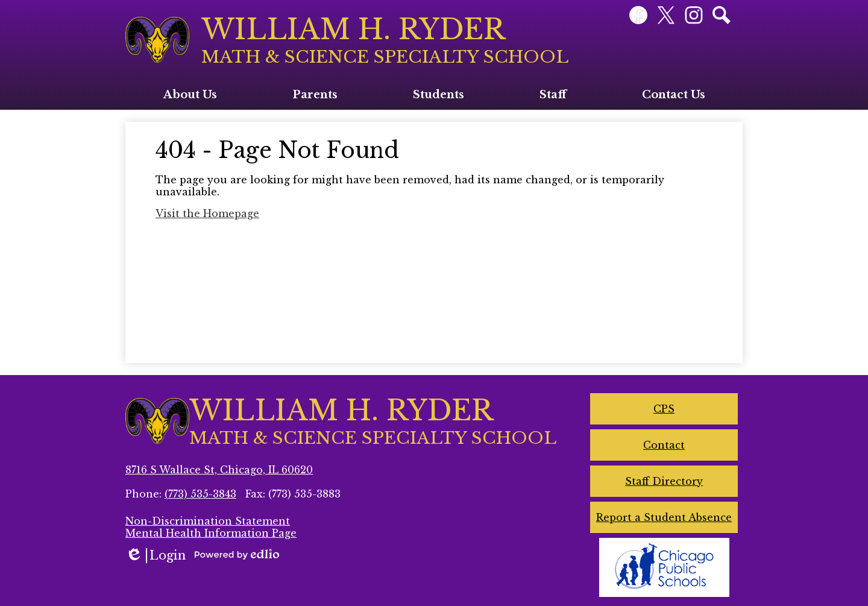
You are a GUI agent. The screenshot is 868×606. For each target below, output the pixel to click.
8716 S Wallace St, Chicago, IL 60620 (219, 470)
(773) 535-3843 (200, 494)
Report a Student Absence (664, 517)
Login (156, 556)
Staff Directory (664, 481)
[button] (190, 95)
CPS (664, 409)
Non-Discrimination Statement (208, 521)
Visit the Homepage (207, 213)
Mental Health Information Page (211, 533)
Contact (664, 445)
